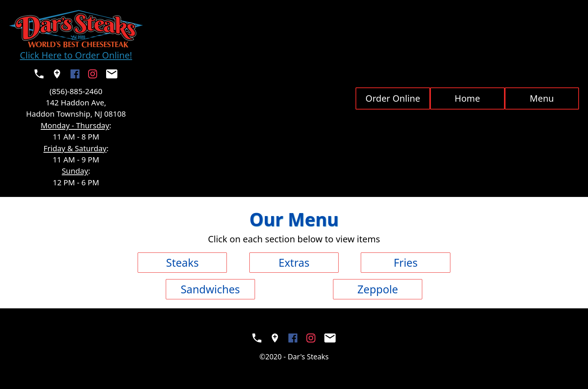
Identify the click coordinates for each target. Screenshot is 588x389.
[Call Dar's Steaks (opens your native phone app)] (39, 74)
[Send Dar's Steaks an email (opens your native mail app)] (112, 74)
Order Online (393, 98)
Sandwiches (210, 289)
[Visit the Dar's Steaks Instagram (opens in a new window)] (93, 74)
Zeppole (378, 289)
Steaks (182, 262)
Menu (542, 98)
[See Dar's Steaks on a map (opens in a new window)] (57, 74)
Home (467, 98)
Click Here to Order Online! (76, 55)
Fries (406, 262)
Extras (294, 262)
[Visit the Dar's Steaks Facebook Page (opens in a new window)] (75, 74)
